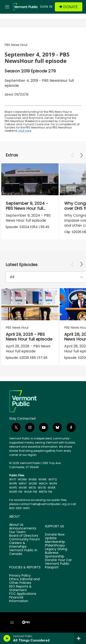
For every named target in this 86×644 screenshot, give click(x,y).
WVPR (13, 484)
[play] (7, 638)
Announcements (23, 529)
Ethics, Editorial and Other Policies (24, 581)
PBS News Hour (16, 45)
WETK (32, 488)
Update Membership (55, 540)
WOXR (33, 484)
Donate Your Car (58, 560)
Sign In (46, 7)
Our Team (17, 532)
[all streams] (80, 638)
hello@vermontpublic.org (49, 504)
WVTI (13, 479)
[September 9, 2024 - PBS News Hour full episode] (30, 179)
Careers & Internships (18, 545)
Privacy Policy (20, 576)
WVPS (13, 488)
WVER (52, 488)
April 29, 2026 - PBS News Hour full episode (29, 337)
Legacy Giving (56, 549)
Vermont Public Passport (57, 566)
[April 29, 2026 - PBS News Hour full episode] (30, 304)
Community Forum (25, 539)
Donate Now (55, 535)
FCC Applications (23, 594)
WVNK (43, 479)
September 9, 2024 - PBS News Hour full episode (27, 208)
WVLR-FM (31, 492)
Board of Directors (24, 536)
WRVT (23, 484)
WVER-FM (16, 492)
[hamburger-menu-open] (7, 7)
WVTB (42, 488)
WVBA (33, 479)
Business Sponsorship (55, 555)
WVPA (53, 484)
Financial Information (19, 599)
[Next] (81, 155)
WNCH (43, 484)
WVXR (23, 488)
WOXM (22, 479)
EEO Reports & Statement (20, 588)
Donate (71, 7)
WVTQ (53, 479)
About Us (16, 525)
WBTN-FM (45, 492)
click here (25, 131)
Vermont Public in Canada (23, 552)
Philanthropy (55, 546)
